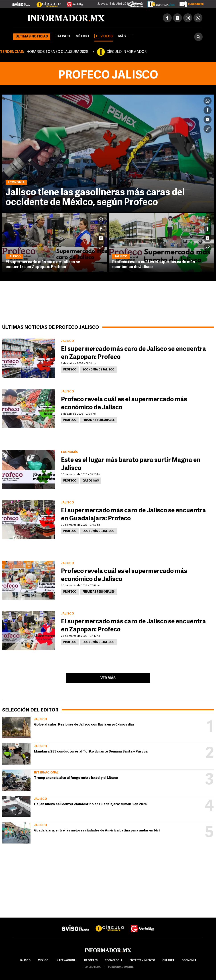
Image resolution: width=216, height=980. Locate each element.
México (82, 36)
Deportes (91, 960)
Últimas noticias (32, 37)
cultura (168, 960)
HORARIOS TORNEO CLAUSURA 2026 (57, 52)
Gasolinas (91, 481)
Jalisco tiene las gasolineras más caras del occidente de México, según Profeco (95, 198)
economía (189, 960)
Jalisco (63, 36)
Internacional (46, 773)
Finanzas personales (99, 420)
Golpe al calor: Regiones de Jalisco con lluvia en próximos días (84, 725)
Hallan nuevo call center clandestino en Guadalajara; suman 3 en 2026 (91, 804)
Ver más (108, 678)
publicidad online (121, 967)
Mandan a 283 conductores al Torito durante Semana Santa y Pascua (91, 752)
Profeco (70, 370)
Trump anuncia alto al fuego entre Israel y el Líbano (76, 778)
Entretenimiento (142, 960)
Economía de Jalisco (99, 370)
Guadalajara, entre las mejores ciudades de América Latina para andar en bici (97, 831)
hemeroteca (92, 967)
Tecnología (114, 960)
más (125, 36)
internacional (66, 960)
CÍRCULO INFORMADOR (126, 52)
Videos (104, 36)
